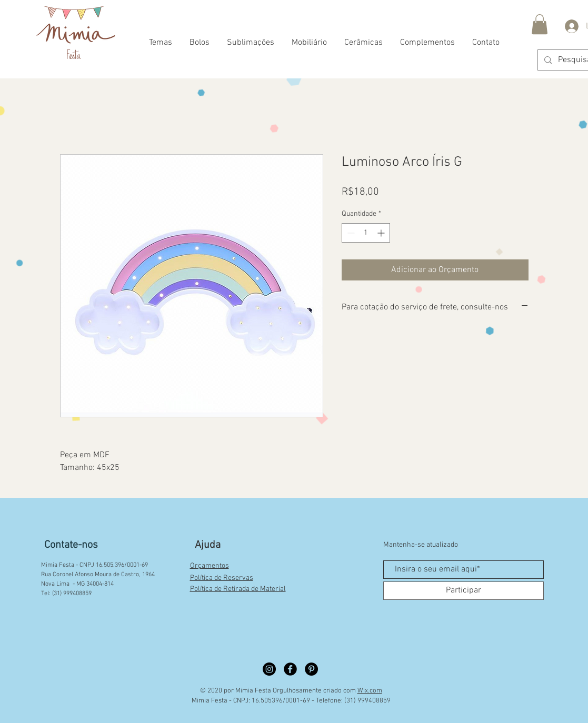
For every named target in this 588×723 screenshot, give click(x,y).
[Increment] (382, 233)
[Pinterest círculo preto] (311, 669)
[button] (540, 24)
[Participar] (464, 591)
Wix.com (370, 691)
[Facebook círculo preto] (290, 669)
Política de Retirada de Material (238, 589)
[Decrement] (350, 233)
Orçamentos (210, 566)
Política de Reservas (222, 578)
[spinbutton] (366, 233)
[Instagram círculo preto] (269, 669)
